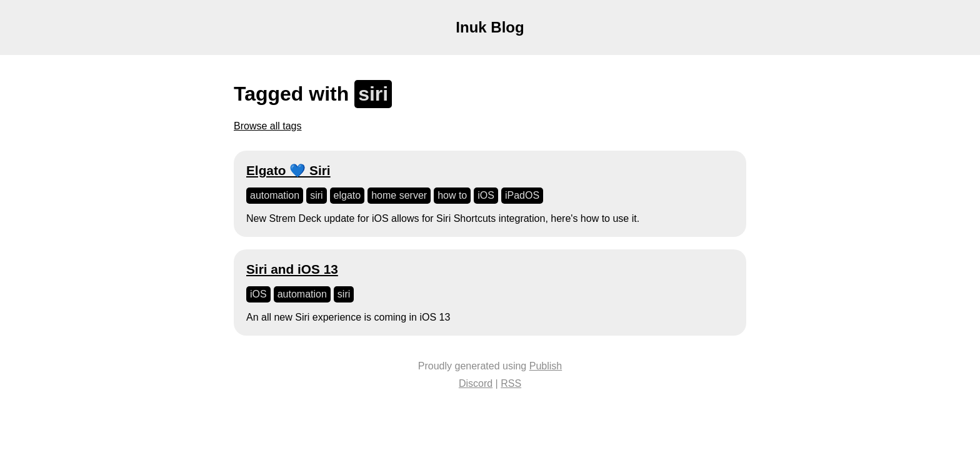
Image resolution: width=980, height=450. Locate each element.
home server (399, 195)
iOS (486, 195)
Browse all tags (268, 126)
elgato (347, 195)
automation (275, 195)
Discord (476, 383)
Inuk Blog (490, 27)
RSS (511, 383)
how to (452, 195)
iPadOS (522, 195)
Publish (546, 366)
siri (316, 195)
